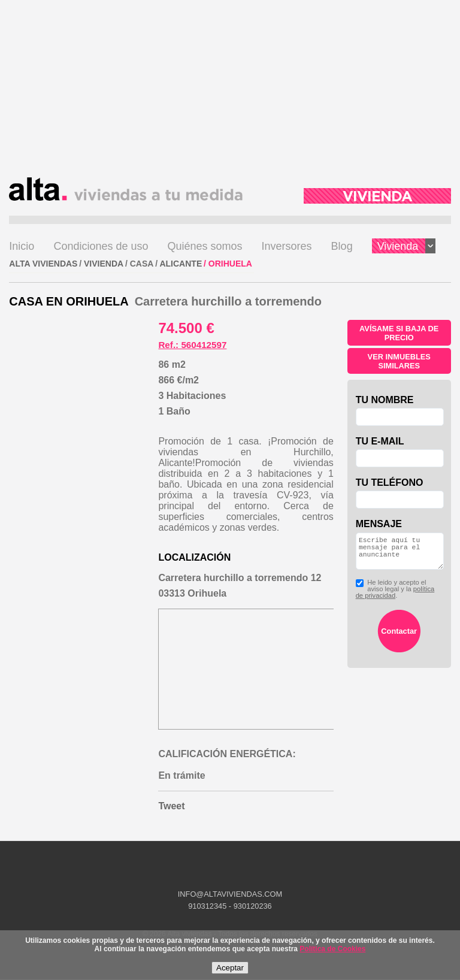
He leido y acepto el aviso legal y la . (395, 596)
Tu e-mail (380, 441)
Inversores (287, 246)
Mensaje (379, 524)
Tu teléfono (390, 483)
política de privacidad (395, 599)
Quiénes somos (205, 246)
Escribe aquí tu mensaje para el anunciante (400, 555)
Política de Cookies (332, 949)
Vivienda (407, 246)
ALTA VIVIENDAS (43, 264)
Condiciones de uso (101, 246)
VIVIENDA (104, 264)
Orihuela (230, 264)
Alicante (181, 264)
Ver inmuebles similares (399, 361)
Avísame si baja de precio (399, 333)
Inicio (22, 246)
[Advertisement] (230, 93)
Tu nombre (385, 400)
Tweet (171, 806)
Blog (342, 246)
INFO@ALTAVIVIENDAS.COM (230, 894)
